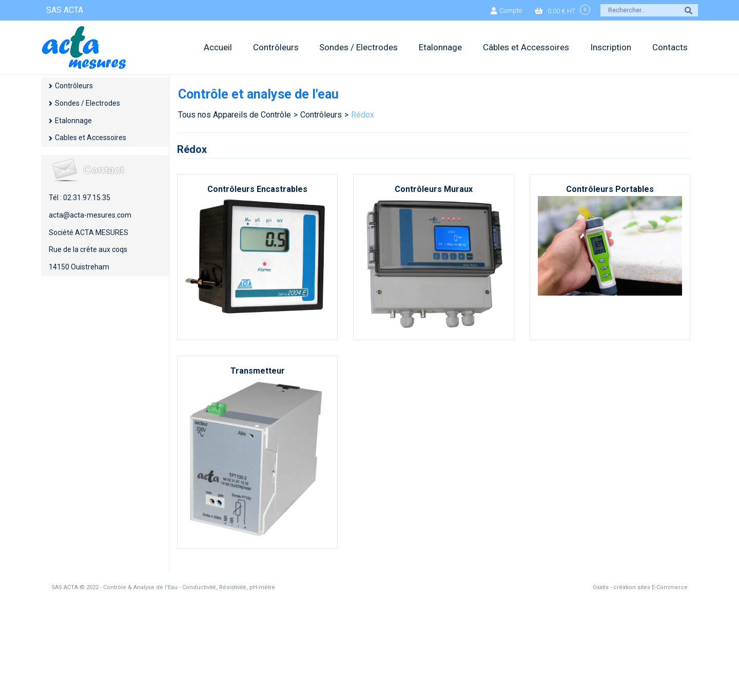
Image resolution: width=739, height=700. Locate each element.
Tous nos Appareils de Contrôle (235, 115)
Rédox (363, 115)
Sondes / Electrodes (358, 47)
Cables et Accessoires (91, 138)
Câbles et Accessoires (526, 47)
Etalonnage (440, 47)
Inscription (611, 47)
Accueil (218, 47)
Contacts (670, 47)
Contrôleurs (276, 47)
